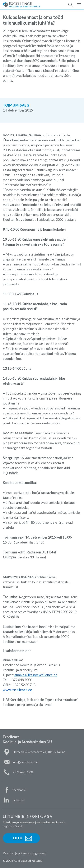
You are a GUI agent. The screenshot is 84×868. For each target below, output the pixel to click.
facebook (19, 790)
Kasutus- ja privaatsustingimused (25, 853)
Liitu (18, 838)
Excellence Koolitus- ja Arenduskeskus (21, 5)
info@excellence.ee (25, 762)
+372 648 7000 (23, 772)
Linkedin (18, 800)
